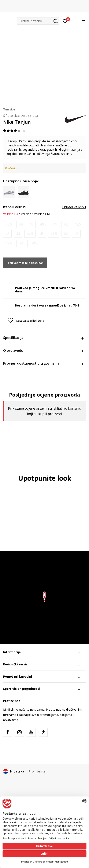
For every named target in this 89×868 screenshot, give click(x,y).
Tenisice (9, 109)
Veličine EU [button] (11, 214)
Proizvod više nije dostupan (25, 263)
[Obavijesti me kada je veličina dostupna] (9, 224)
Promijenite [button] (37, 771)
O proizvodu (43, 350)
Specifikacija (43, 338)
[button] (38, 21)
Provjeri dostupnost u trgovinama (43, 363)
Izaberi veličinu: (16, 207)
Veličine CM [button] (42, 214)
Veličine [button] (26, 214)
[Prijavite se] (65, 21)
